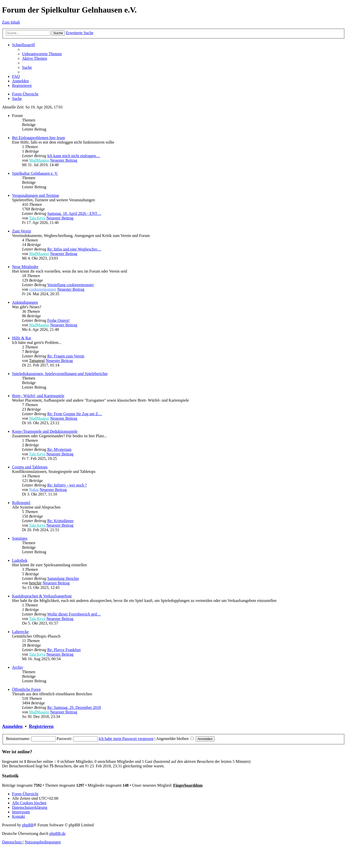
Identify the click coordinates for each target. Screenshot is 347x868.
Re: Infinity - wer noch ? (67, 485)
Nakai (34, 490)
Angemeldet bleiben (175, 739)
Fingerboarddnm (188, 785)
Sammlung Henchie (63, 578)
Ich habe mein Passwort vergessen (126, 739)
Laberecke (20, 632)
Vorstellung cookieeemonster (70, 285)
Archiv (18, 667)
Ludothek (20, 560)
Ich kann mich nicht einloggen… (74, 156)
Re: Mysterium (59, 449)
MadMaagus (39, 160)
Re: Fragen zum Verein (66, 356)
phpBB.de (57, 833)
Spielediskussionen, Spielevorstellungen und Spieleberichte (60, 374)
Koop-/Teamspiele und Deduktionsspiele (45, 431)
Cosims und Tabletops (30, 467)
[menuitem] (42, 54)
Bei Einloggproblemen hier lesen (38, 138)
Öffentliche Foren (26, 689)
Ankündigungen (25, 302)
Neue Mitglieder (25, 267)
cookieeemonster (43, 289)
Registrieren (41, 726)
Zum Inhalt (11, 22)
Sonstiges (20, 538)
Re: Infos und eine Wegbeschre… (74, 249)
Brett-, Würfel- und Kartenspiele (38, 396)
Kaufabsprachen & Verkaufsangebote (42, 596)
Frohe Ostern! (58, 320)
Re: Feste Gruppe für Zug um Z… (75, 414)
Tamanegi (37, 361)
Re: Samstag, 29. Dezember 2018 (74, 707)
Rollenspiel (21, 503)
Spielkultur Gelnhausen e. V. (35, 173)
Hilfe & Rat (22, 338)
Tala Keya (37, 218)
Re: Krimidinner (60, 521)
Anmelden (12, 726)
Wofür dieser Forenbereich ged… (74, 614)
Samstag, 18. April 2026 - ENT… (74, 213)
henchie (35, 583)
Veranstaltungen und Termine (36, 195)
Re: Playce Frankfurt (64, 650)
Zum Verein (22, 231)
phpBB (28, 825)
